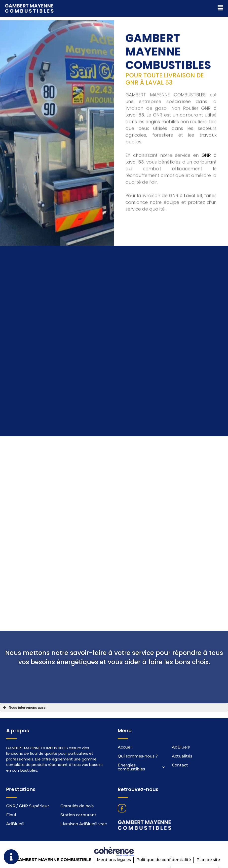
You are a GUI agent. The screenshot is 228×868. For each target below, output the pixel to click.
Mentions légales (114, 860)
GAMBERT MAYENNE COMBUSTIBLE (54, 860)
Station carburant (78, 815)
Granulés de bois (77, 806)
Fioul (11, 815)
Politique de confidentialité (164, 860)
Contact (180, 765)
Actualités (182, 756)
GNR (206, 221)
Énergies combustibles (143, 767)
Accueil (125, 747)
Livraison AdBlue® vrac (84, 824)
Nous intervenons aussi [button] (24, 708)
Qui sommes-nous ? (138, 756)
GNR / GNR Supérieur (28, 806)
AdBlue (181, 747)
